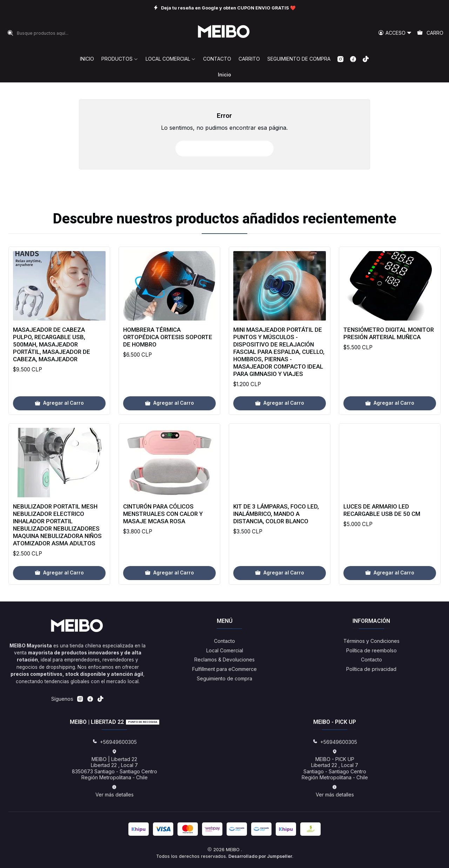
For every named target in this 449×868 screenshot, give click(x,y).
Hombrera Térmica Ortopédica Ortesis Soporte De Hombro (168, 361)
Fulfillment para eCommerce (224, 669)
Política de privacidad (371, 669)
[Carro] (430, 33)
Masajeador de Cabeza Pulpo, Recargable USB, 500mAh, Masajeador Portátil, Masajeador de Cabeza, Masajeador (52, 359)
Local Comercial (225, 650)
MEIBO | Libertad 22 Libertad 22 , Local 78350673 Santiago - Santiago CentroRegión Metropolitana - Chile (115, 765)
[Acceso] (395, 33)
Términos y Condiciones (371, 641)
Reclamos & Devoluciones (224, 660)
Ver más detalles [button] (115, 791)
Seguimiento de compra (224, 678)
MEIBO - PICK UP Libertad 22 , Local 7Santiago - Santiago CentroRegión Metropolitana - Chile (335, 765)
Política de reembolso (371, 650)
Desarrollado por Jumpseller (260, 856)
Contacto (224, 641)
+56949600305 (115, 742)
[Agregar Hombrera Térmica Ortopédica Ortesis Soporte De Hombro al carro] (169, 428)
